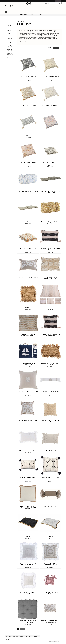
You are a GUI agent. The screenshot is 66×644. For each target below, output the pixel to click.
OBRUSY (9, 33)
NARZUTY (9, 31)
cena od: (33, 46)
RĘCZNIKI (9, 43)
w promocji (50, 47)
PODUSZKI (9, 36)
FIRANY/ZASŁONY (11, 60)
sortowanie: (21, 46)
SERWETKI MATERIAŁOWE (11, 54)
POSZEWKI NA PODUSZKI (10, 39)
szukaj (60, 3)
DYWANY (9, 25)
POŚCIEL (9, 57)
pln (58, 1)
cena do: (42, 46)
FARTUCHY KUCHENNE (10, 50)
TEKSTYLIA (21, 21)
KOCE (8, 28)
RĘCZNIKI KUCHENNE (10, 46)
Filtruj (56, 48)
